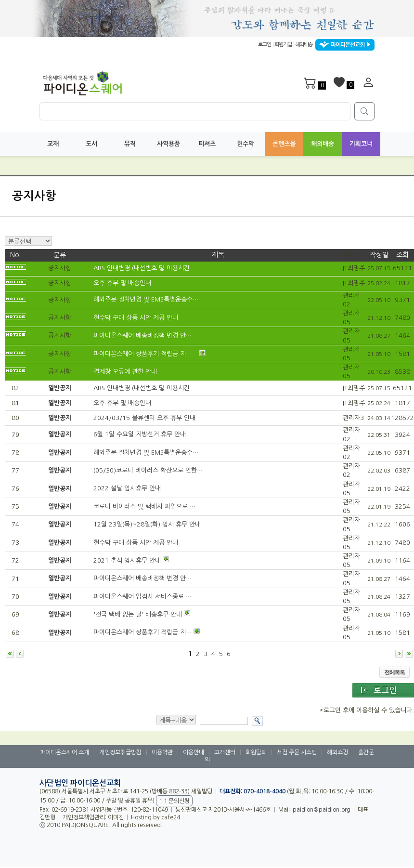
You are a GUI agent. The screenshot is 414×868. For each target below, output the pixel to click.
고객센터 (225, 752)
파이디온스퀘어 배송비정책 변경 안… (143, 336)
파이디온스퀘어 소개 (65, 752)
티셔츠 (207, 144)
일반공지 (60, 388)
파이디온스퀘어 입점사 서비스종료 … (142, 597)
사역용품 (168, 144)
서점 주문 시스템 (297, 752)
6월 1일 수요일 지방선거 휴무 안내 (140, 435)
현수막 (246, 144)
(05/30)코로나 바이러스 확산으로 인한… (148, 470)
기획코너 (361, 144)
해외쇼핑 (337, 752)
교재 (53, 144)
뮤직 (130, 144)
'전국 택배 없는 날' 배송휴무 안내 (138, 614)
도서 (91, 144)
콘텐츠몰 (284, 144)
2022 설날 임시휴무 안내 (127, 489)
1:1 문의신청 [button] (174, 801)
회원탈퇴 (256, 752)
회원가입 (283, 45)
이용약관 (162, 752)
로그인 (265, 45)
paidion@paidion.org (322, 810)
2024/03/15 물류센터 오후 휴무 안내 (144, 418)
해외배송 (304, 45)
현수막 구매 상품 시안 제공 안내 (137, 318)
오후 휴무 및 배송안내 (123, 283)
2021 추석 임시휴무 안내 (127, 560)
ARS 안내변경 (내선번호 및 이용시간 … (146, 269)
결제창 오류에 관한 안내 (126, 372)
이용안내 (194, 752)
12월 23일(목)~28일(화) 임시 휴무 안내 (147, 525)
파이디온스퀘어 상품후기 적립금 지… (143, 354)
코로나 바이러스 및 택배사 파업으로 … (144, 506)
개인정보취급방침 (120, 752)
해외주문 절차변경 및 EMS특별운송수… (147, 300)
